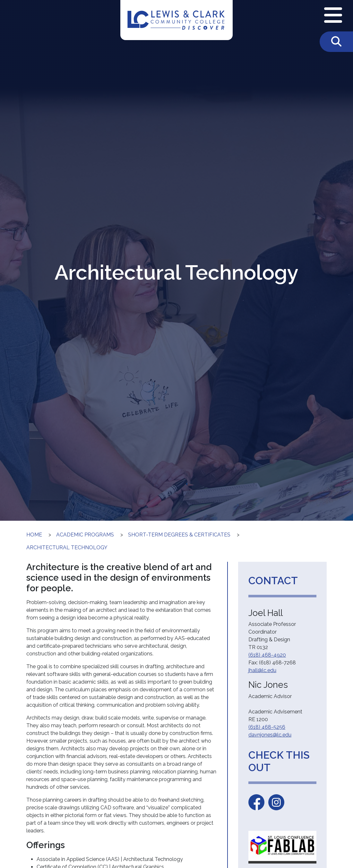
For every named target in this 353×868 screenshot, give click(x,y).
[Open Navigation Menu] (333, 16)
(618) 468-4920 (267, 655)
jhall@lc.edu (262, 670)
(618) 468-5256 (267, 727)
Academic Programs (85, 535)
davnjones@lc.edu (270, 735)
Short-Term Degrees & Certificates (179, 535)
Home (34, 535)
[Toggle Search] (336, 42)
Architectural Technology (67, 548)
